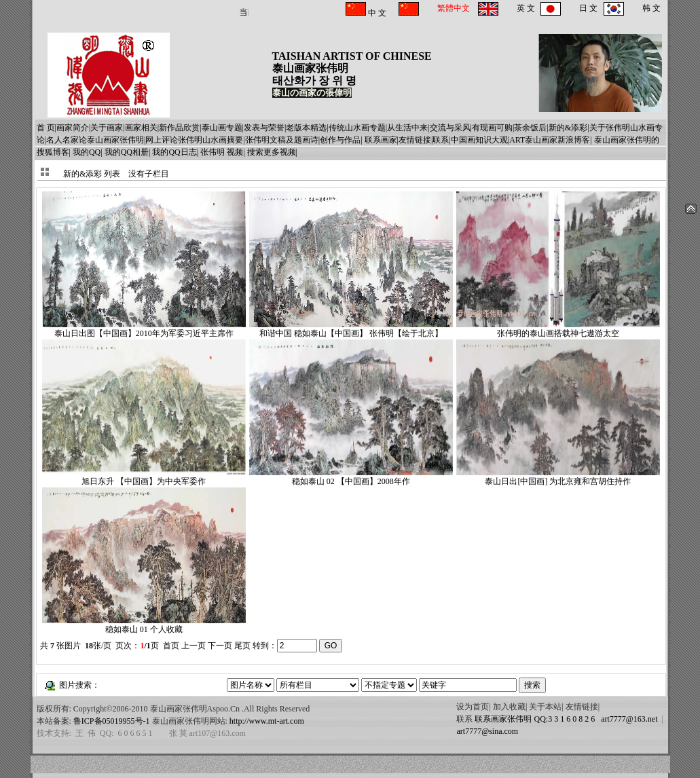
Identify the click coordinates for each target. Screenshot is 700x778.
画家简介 (73, 128)
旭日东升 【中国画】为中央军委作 (144, 477)
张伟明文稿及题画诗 (282, 140)
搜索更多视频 (272, 152)
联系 (441, 140)
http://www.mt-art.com (267, 721)
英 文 (526, 8)
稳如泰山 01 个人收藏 (144, 625)
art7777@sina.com (487, 731)
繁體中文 (454, 8)
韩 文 (651, 8)
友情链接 (415, 140)
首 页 (46, 128)
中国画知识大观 (479, 140)
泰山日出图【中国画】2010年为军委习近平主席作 (144, 329)
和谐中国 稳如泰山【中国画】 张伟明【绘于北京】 (351, 329)
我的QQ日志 (174, 152)
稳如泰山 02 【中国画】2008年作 (351, 477)
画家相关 (141, 128)
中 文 (376, 13)
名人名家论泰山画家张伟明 (95, 140)
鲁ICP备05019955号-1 (112, 721)
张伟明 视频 (222, 152)
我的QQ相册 (127, 152)
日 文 (588, 8)
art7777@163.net (627, 719)
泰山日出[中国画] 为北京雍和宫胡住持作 (558, 477)
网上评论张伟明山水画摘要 (194, 140)
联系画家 (381, 140)
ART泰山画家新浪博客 (550, 140)
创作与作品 (340, 140)
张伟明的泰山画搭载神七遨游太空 (558, 329)
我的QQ (87, 152)
